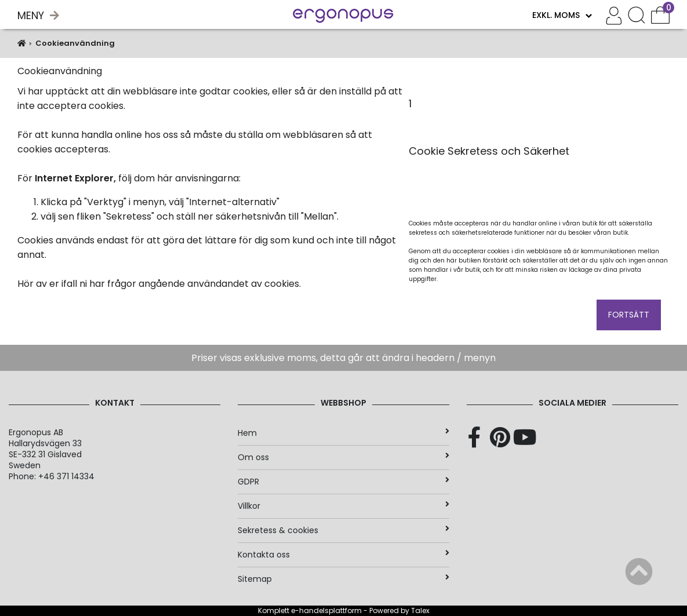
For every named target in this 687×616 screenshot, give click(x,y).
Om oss (343, 457)
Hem (343, 433)
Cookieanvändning (75, 43)
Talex (420, 610)
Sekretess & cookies (343, 530)
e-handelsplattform (326, 610)
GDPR (343, 482)
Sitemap (343, 579)
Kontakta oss (343, 555)
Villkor (343, 506)
